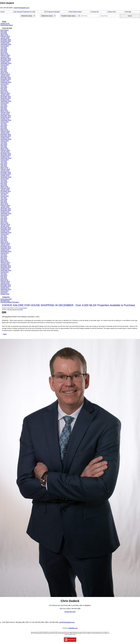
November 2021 (6, 117)
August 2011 (5, 291)
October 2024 (5, 62)
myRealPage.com (73, 628)
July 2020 (4, 142)
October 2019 (5, 157)
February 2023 (5, 93)
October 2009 (5, 294)
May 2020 (4, 145)
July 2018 (4, 180)
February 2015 (5, 224)
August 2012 (5, 272)
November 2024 (6, 60)
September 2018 (6, 177)
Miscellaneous (5, 301)
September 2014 (6, 232)
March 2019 (4, 168)
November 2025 (6, 41)
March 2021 (4, 130)
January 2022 (5, 114)
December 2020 (6, 134)
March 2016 (4, 204)
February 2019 (5, 169)
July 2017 (4, 194)
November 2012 (6, 267)
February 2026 (5, 36)
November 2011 (6, 286)
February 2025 (5, 55)
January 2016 (5, 207)
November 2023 (6, 79)
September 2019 (6, 158)
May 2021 (4, 126)
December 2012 (6, 266)
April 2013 (4, 259)
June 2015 (4, 218)
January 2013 (5, 264)
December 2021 (6, 115)
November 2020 (6, 136)
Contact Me (95, 12)
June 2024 (4, 68)
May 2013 (4, 258)
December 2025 (6, 40)
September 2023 (6, 82)
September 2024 (6, 63)
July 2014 (4, 236)
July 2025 (4, 47)
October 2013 (5, 250)
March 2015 (4, 223)
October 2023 (5, 81)
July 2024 (4, 66)
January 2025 (5, 57)
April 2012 (4, 278)
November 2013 (6, 248)
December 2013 (6, 247)
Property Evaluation (53, 12)
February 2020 (5, 150)
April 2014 (4, 240)
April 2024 (4, 71)
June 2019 (4, 163)
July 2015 (4, 217)
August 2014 (5, 234)
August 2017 (5, 193)
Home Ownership (6, 299)
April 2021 (4, 128)
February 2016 (5, 206)
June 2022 (4, 106)
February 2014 (5, 243)
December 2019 (6, 153)
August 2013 (5, 253)
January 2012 (5, 283)
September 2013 (6, 251)
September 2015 (6, 213)
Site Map (128, 12)
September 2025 (6, 44)
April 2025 (4, 52)
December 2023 (6, 77)
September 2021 (6, 120)
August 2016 (5, 196)
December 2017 (6, 191)
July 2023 (4, 85)
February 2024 (5, 74)
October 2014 (5, 231)
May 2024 (4, 70)
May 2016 (4, 201)
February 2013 (5, 262)
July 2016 (4, 198)
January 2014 (5, 245)
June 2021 (4, 125)
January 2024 (5, 76)
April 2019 (4, 166)
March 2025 (4, 54)
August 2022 (5, 103)
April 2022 (4, 109)
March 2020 (4, 149)
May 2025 (4, 51)
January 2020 (5, 152)
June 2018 (4, 182)
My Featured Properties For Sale (25, 12)
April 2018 (4, 185)
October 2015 (5, 212)
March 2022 (4, 111)
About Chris (112, 12)
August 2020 (5, 141)
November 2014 (6, 229)
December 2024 (6, 58)
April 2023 (4, 90)
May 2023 (4, 89)
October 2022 (5, 100)
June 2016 (4, 199)
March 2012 (4, 280)
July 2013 (4, 255)
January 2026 (5, 38)
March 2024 (4, 73)
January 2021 (5, 133)
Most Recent (5, 30)
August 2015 (5, 215)
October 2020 (5, 138)
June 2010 (4, 292)
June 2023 (4, 87)
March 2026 (4, 35)
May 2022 (4, 107)
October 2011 (5, 288)
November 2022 (6, 98)
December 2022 (6, 96)
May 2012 (4, 277)
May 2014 (4, 239)
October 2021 (5, 119)
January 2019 (5, 171)
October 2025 (5, 43)
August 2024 (5, 65)
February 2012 (5, 281)
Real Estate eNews (76, 12)
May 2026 (4, 32)
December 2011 (6, 285)
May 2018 (4, 183)
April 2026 (4, 33)
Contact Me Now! (70, 612)
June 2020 (4, 144)
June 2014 (4, 237)
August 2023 (5, 84)
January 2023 (5, 95)
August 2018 (5, 179)
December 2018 (6, 172)
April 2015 (4, 221)
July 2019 (4, 161)
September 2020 (6, 139)
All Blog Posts (5, 24)
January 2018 (5, 190)
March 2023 (4, 92)
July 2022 (4, 104)
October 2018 (5, 175)
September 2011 (6, 289)
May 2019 (4, 164)
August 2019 (5, 160)
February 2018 (5, 188)
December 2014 (6, 228)
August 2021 (5, 122)
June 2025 (4, 49)
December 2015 (6, 209)
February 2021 (5, 131)
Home (3, 12)
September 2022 (6, 101)
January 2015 (5, 226)
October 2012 (5, 269)
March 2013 (4, 261)
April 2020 (4, 147)
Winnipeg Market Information (10, 302)
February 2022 (5, 112)
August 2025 (5, 46)
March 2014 (4, 242)
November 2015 (6, 210)
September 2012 (6, 270)
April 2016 (4, 202)
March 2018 (4, 187)
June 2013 (4, 256)
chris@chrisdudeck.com (22, 8)
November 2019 (6, 155)
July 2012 (4, 273)
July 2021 (4, 123)
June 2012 (4, 275)
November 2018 (6, 174)
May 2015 (4, 220)
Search (130, 16)
